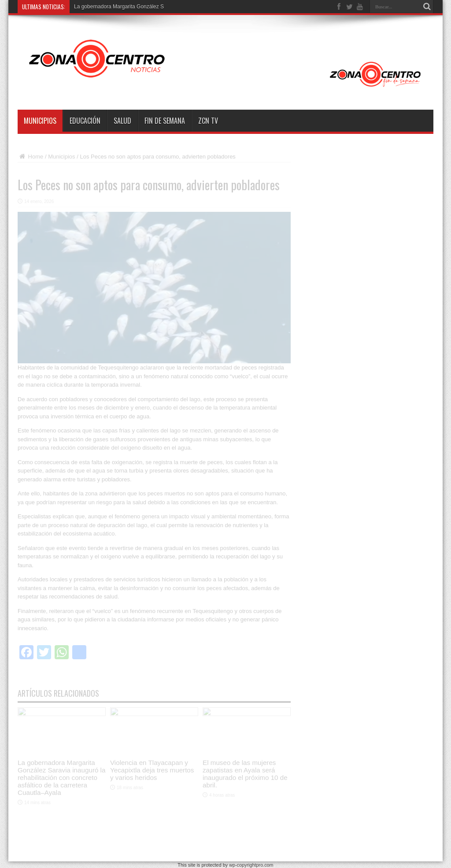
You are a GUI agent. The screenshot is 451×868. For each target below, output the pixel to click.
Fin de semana (165, 121)
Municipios (40, 121)
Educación (85, 121)
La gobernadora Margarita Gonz (112, 7)
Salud (122, 121)
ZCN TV (208, 121)
